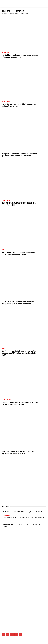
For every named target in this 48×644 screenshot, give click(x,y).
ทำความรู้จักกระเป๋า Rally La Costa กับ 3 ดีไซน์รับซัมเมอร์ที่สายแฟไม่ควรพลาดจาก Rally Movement (24, 518)
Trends (4, 299)
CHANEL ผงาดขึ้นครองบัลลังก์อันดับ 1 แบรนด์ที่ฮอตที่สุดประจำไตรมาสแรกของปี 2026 (19, 453)
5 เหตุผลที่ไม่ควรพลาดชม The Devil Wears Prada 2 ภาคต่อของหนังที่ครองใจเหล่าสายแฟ (18, 581)
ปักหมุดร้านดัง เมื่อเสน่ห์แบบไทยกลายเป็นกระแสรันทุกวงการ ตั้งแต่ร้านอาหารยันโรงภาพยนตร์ (19, 155)
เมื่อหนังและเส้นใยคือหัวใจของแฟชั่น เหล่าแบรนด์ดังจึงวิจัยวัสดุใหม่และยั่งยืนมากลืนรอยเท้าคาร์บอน (19, 607)
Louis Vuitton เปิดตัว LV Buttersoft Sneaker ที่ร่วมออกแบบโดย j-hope (19, 204)
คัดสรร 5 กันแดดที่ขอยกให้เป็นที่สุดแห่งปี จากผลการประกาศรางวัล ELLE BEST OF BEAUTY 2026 (19, 604)
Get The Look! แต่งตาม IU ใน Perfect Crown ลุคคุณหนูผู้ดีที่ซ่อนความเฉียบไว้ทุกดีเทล (23, 512)
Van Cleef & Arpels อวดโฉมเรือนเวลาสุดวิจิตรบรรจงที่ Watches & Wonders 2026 (17, 563)
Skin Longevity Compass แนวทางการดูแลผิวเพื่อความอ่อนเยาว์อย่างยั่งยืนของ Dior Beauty (20, 253)
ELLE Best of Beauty (7, 400)
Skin (3, 250)
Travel (4, 151)
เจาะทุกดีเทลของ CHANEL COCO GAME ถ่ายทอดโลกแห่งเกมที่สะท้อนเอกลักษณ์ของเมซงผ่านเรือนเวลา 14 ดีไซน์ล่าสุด (22, 565)
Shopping (5, 510)
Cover (3, 348)
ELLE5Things (5, 52)
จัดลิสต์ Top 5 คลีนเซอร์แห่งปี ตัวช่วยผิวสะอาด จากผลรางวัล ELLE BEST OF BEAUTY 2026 (20, 403)
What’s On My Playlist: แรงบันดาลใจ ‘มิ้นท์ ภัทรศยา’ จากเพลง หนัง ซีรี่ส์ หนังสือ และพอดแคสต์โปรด (24, 525)
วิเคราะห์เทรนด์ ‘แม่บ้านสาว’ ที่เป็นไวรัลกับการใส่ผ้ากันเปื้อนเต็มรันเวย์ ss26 (19, 105)
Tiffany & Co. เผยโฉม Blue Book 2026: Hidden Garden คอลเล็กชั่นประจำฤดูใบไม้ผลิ (18, 571)
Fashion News (6, 102)
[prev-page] (2, 529)
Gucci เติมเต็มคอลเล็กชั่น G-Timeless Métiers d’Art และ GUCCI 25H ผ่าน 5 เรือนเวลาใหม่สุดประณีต (20, 573)
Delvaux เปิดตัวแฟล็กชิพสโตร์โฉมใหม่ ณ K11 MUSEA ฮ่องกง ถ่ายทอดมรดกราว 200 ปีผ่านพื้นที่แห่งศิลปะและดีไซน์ (22, 555)
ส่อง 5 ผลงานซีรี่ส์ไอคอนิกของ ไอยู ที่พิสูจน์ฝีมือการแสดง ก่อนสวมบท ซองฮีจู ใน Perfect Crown (19, 591)
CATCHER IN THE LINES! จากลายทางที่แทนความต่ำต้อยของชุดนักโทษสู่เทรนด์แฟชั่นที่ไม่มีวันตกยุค (19, 303)
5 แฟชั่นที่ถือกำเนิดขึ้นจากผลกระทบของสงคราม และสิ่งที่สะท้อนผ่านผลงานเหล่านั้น (20, 56)
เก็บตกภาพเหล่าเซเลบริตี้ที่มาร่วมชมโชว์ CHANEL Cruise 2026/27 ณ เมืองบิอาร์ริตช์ (17, 583)
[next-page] (2, 529)
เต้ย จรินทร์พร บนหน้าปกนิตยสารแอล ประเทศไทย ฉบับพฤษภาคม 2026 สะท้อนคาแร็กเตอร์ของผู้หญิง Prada (19, 353)
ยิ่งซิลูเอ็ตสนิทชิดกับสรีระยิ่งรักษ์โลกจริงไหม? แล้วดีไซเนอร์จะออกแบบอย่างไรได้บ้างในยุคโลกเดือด (19, 601)
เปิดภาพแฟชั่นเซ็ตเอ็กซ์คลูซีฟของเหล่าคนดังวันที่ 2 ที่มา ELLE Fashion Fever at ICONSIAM (18, 609)
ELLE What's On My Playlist (10, 523)
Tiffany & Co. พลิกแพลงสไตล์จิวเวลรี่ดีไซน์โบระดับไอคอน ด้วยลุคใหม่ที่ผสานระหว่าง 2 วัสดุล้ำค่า (18, 568)
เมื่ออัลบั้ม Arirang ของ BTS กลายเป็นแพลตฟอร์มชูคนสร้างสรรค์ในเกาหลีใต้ (15, 586)
